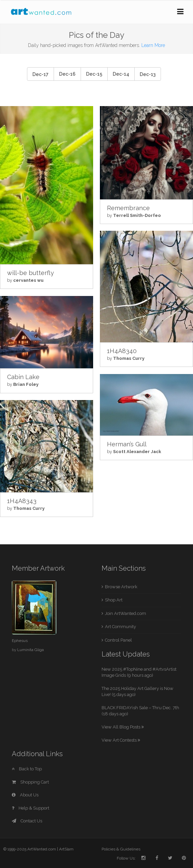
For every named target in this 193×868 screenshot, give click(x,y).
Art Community (120, 627)
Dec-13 (148, 74)
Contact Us (27, 821)
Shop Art (114, 600)
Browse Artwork (121, 587)
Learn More (153, 45)
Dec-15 (94, 74)
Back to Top (27, 769)
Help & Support (31, 808)
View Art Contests (121, 740)
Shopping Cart (30, 782)
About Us (25, 795)
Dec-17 (40, 74)
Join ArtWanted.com (126, 613)
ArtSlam (66, 849)
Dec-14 (121, 74)
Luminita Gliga (31, 650)
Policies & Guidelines (121, 849)
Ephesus (20, 641)
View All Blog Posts (123, 727)
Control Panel (118, 640)
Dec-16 (67, 74)
